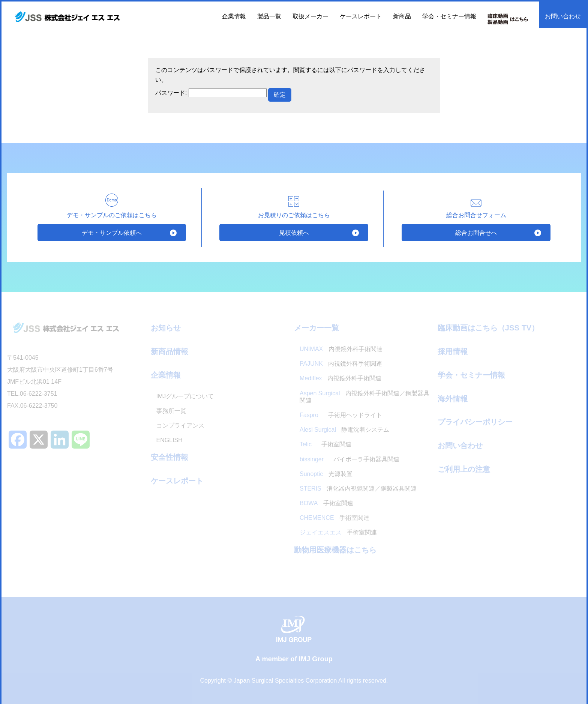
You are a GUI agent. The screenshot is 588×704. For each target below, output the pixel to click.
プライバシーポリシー (475, 422)
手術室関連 (325, 445)
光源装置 (326, 474)
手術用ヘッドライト (342, 415)
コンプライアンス (180, 426)
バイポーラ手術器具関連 (349, 459)
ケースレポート (361, 16)
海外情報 (453, 399)
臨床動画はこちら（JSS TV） (488, 328)
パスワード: (211, 93)
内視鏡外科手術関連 (341, 349)
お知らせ (166, 328)
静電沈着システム (344, 430)
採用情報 (453, 351)
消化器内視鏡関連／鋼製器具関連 (358, 489)
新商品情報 (169, 351)
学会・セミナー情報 (449, 16)
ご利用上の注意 (464, 469)
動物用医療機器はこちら (335, 550)
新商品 (402, 16)
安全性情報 (169, 457)
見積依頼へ (294, 232)
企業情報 (166, 375)
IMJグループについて (185, 396)
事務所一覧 (171, 411)
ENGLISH (169, 440)
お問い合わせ (563, 16)
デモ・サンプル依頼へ (112, 232)
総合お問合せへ (476, 232)
